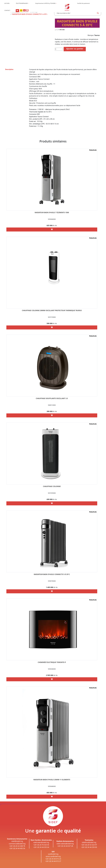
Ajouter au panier (75, 49)
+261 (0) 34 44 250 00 (89, 847)
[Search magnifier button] (98, 13)
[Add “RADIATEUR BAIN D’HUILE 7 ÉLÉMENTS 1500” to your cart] (52, 229)
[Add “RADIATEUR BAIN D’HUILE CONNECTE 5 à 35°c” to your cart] (52, 591)
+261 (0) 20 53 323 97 (89, 845)
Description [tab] (9, 69)
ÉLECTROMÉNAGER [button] (22, 3)
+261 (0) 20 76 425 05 (41, 845)
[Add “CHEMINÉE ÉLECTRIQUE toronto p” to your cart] (52, 679)
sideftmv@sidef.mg (89, 842)
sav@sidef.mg (53, 854)
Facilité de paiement (83, 3)
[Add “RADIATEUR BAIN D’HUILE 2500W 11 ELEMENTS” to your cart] (52, 797)
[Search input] (76, 13)
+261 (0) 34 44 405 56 (17, 848)
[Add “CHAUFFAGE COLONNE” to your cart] (52, 503)
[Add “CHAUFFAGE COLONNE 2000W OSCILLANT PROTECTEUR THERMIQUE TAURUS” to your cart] (52, 327)
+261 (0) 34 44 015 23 (53, 859)
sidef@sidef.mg (17, 841)
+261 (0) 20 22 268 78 (17, 846)
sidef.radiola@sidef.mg (65, 844)
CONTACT (7, 10)
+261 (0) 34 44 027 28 (65, 846)
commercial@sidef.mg (17, 844)
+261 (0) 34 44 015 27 (53, 861)
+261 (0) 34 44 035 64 (41, 847)
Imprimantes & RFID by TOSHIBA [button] (46, 3)
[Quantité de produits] (59, 49)
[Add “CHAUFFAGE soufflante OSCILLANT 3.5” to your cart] (52, 415)
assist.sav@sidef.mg (53, 856)
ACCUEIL (7, 3)
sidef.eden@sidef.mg (41, 842)
